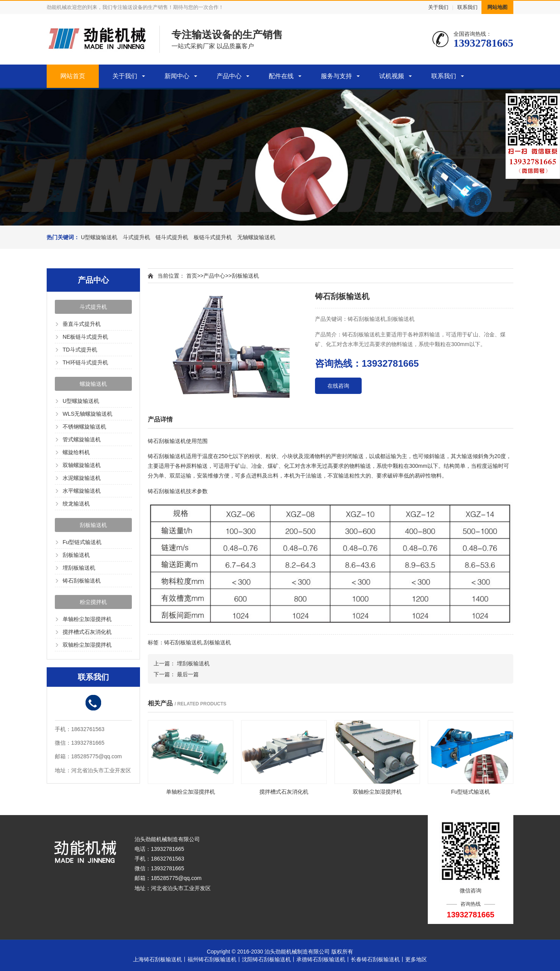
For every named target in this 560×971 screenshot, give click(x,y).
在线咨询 (338, 386)
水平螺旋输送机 (82, 491)
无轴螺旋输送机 (256, 237)
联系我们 (467, 7)
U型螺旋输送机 (99, 237)
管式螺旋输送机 (82, 439)
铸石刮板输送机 (82, 581)
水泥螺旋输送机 (82, 478)
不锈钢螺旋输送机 (84, 427)
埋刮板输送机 (79, 568)
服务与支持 (336, 76)
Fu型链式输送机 (82, 542)
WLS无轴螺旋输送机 (87, 414)
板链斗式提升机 (213, 237)
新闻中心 (177, 76)
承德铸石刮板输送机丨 (324, 959)
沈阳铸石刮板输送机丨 (269, 959)
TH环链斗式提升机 (85, 362)
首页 (192, 276)
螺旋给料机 (76, 452)
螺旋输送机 (93, 384)
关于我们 (438, 7)
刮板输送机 (93, 525)
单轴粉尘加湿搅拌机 (87, 619)
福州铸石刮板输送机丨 (215, 959)
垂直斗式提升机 (82, 324)
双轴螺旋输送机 (82, 465)
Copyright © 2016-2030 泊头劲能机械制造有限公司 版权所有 (280, 952)
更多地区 (416, 959)
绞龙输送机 (76, 504)
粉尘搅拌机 (93, 602)
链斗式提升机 (172, 237)
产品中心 (229, 76)
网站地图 (497, 7)
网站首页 (73, 76)
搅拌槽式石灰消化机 (87, 632)
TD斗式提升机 (80, 350)
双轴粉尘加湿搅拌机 (87, 645)
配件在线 (281, 76)
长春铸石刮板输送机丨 (378, 959)
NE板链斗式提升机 (85, 337)
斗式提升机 (136, 237)
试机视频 (392, 76)
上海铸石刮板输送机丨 (160, 959)
